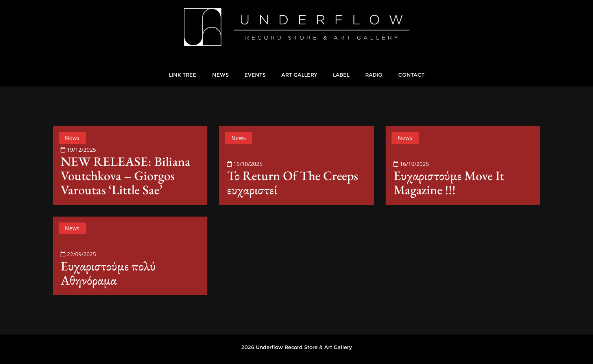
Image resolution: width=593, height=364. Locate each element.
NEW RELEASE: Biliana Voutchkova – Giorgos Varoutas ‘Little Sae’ (126, 176)
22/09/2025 (78, 254)
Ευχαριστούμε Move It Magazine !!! (449, 183)
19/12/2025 (78, 150)
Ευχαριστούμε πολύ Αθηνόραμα (108, 273)
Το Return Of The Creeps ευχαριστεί (293, 183)
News (72, 138)
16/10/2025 (245, 164)
